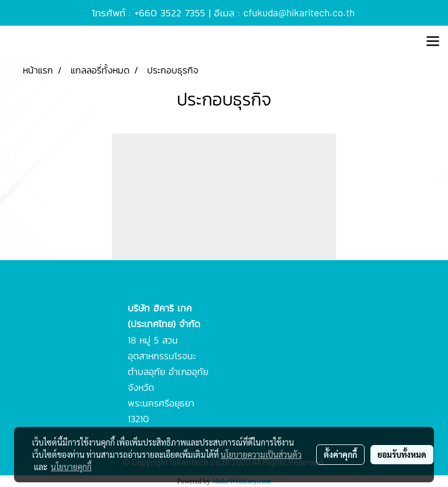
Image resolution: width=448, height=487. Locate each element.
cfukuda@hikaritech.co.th (299, 12)
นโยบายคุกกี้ (71, 467)
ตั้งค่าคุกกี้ (340, 454)
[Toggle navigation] (433, 42)
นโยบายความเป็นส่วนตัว (261, 454)
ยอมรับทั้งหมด (402, 454)
